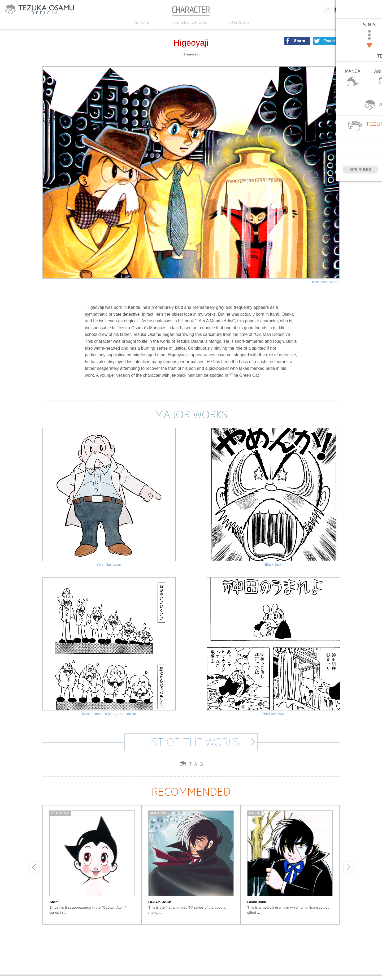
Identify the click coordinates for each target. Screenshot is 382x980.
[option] (92, 865)
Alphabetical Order (191, 22)
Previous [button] (34, 868)
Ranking (141, 22)
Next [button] (348, 868)
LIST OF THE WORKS (191, 742)
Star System (241, 22)
